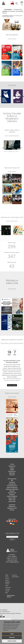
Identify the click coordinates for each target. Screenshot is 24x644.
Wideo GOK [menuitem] (12, 500)
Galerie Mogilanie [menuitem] (12, 496)
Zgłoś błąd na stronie (10, 596)
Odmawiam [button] (12, 637)
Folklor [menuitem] (12, 470)
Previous (1, 96)
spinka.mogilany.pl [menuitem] (12, 487)
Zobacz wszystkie (12, 39)
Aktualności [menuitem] (12, 466)
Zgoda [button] (12, 634)
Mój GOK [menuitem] (12, 475)
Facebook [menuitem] (12, 482)
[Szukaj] (17, 4)
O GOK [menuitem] (12, 464)
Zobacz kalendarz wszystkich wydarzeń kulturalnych (12, 343)
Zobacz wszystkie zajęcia (12, 221)
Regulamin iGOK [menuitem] (12, 508)
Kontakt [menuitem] (12, 510)
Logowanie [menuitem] (12, 505)
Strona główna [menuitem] (12, 479)
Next (23, 96)
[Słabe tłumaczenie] (3, 617)
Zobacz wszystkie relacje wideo (12, 136)
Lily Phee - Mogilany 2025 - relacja (11, 152)
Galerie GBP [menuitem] (12, 502)
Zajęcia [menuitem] (12, 468)
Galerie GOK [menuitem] (12, 498)
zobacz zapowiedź (12, 385)
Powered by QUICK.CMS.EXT (15, 576)
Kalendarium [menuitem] (12, 471)
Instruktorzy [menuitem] (12, 484)
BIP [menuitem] (12, 481)
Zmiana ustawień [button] (12, 641)
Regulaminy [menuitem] (12, 506)
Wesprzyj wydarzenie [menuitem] (12, 489)
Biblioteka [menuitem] (12, 473)
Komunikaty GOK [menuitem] (12, 486)
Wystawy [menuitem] (12, 495)
